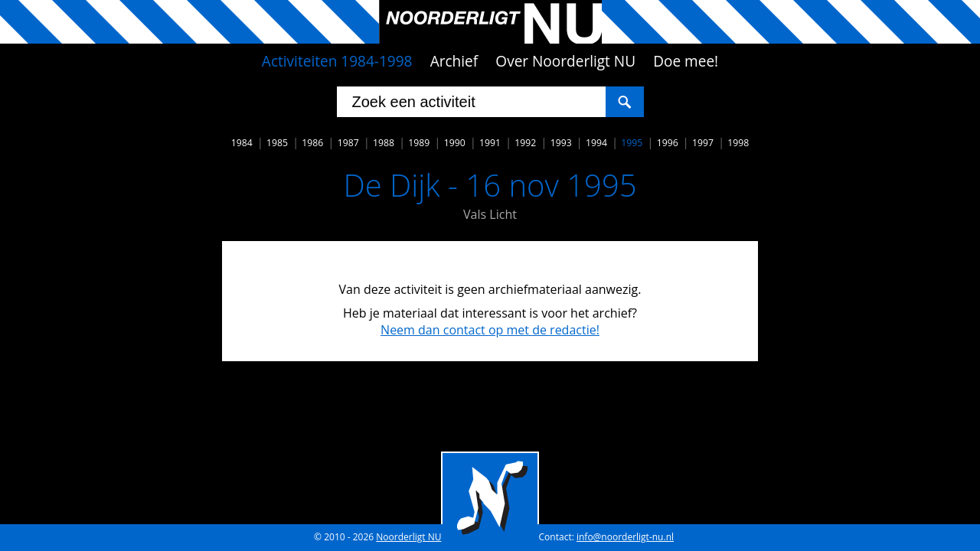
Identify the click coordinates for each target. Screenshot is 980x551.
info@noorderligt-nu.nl (625, 537)
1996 (668, 143)
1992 (525, 143)
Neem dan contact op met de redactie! (490, 330)
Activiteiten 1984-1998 (337, 61)
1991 (490, 143)
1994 (596, 143)
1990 (455, 143)
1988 (384, 143)
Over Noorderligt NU (565, 61)
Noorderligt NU (408, 537)
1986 (312, 143)
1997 (703, 143)
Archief (454, 61)
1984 (242, 143)
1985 (277, 143)
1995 (632, 143)
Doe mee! (686, 61)
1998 (738, 143)
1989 (419, 143)
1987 (348, 143)
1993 (561, 143)
